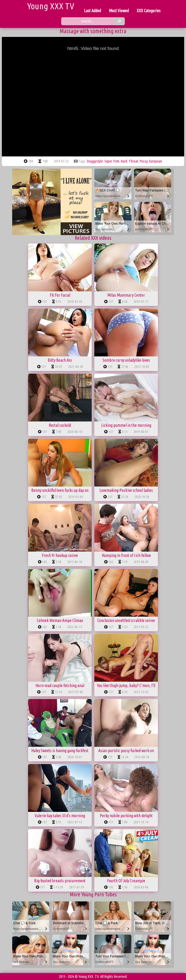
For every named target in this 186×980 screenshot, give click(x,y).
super (108, 161)
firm (116, 161)
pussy (144, 161)
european (156, 161)
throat (133, 161)
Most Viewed (119, 11)
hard (124, 161)
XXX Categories (149, 11)
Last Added (92, 11)
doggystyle (95, 161)
